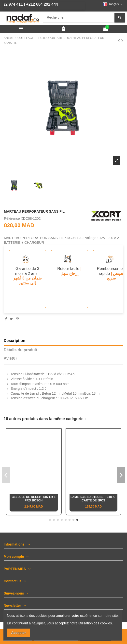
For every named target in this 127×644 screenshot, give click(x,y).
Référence (12, 219)
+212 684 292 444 (35, 4)
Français (113, 4)
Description (14, 341)
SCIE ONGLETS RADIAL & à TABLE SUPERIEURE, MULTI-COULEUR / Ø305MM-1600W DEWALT (93, 502)
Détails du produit (20, 350)
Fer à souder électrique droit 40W (34, 499)
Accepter (19, 633)
